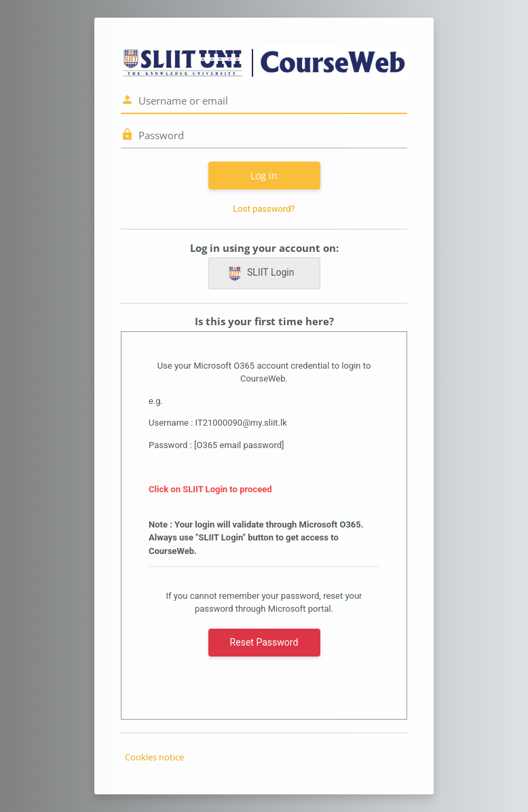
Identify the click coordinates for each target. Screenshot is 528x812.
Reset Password (264, 642)
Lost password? (264, 209)
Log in (264, 176)
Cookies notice (154, 757)
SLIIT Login (261, 274)
